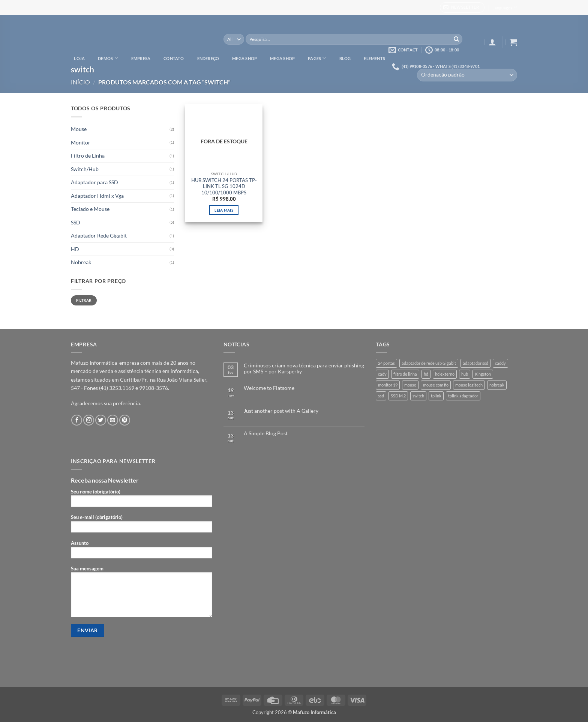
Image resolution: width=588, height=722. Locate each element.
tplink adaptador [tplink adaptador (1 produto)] (463, 396)
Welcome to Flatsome (269, 388)
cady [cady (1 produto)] (382, 374)
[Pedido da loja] (467, 75)
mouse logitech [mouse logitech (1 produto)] (469, 385)
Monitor (81, 142)
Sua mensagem (142, 594)
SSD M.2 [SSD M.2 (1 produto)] (398, 396)
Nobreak (81, 262)
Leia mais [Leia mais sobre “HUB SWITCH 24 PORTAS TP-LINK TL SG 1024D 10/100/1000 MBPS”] (224, 210)
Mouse (79, 129)
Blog (345, 58)
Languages (505, 7)
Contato (174, 58)
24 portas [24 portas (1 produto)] (386, 363)
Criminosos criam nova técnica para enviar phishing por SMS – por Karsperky (304, 369)
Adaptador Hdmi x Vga (97, 196)
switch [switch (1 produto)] (418, 396)
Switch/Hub (85, 169)
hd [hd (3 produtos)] (426, 374)
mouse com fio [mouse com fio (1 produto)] (436, 385)
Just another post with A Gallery (281, 411)
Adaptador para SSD (94, 182)
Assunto (142, 551)
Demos (108, 58)
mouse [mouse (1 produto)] (410, 385)
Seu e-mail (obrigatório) (142, 526)
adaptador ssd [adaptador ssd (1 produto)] (475, 363)
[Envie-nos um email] (113, 420)
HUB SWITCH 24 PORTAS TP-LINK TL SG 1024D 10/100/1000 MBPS (224, 186)
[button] (462, 8)
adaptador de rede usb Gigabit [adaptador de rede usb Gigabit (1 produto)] (429, 363)
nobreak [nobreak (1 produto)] (497, 385)
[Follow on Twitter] (101, 420)
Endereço (208, 58)
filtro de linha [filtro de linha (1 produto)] (405, 374)
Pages (317, 58)
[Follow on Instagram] (89, 420)
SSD (76, 222)
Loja (79, 58)
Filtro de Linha (88, 156)
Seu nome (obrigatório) (142, 500)
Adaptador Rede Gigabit (99, 235)
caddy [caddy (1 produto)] (500, 363)
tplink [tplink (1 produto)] (436, 396)
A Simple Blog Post (266, 433)
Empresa (141, 58)
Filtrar (84, 300)
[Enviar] (456, 39)
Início (80, 82)
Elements (374, 58)
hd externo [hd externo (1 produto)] (445, 374)
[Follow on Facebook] (77, 420)
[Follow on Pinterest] (125, 420)
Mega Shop (244, 58)
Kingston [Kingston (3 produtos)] (483, 374)
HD (75, 249)
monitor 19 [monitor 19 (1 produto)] (388, 385)
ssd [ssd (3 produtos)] (381, 396)
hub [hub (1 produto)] (465, 374)
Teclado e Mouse (90, 209)
